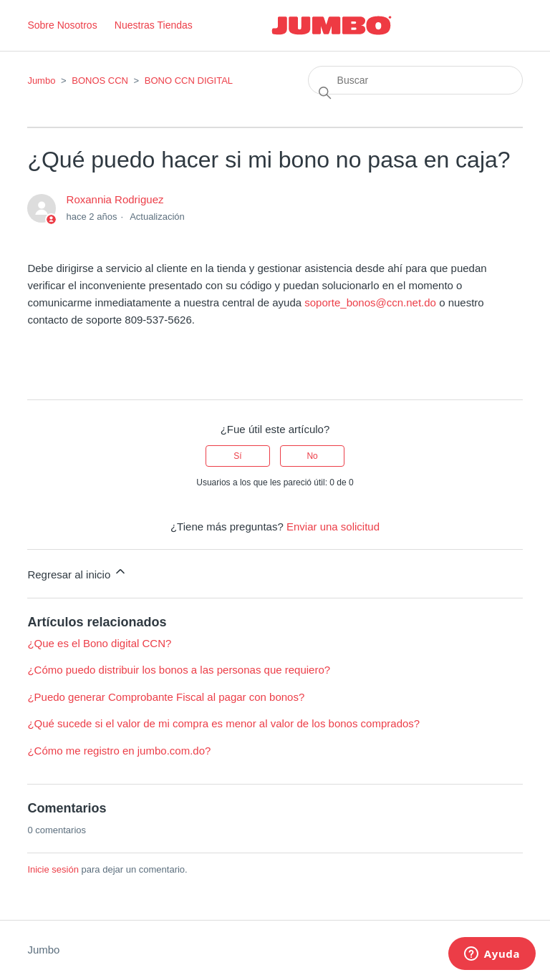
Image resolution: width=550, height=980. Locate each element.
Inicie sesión (53, 869)
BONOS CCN (101, 81)
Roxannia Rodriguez (115, 199)
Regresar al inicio (77, 572)
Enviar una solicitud (333, 527)
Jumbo (41, 81)
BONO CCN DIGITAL (189, 81)
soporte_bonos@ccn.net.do (370, 302)
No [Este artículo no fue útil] (312, 456)
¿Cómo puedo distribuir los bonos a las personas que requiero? (179, 670)
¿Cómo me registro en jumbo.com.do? (119, 751)
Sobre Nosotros (62, 25)
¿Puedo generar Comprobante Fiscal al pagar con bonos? (166, 697)
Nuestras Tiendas (154, 25)
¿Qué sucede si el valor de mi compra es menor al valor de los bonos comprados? (223, 723)
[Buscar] (415, 80)
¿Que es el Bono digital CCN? (99, 643)
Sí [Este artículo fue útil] (237, 456)
